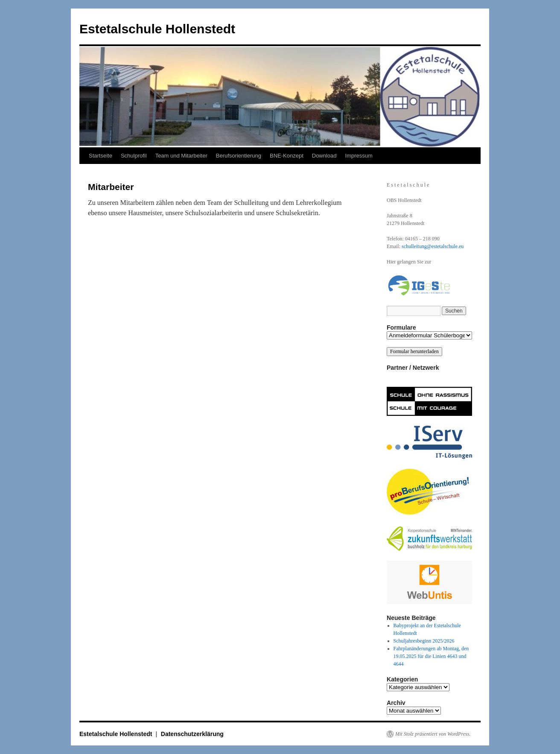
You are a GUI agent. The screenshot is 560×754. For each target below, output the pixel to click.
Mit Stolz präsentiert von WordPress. (433, 734)
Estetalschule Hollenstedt (157, 29)
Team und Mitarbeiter (181, 156)
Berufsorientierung (239, 156)
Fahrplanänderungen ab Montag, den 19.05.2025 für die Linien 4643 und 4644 (431, 656)
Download (324, 156)
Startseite (101, 156)
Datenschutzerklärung (192, 734)
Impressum (359, 156)
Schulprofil (134, 156)
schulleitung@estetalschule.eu (433, 246)
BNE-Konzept (287, 156)
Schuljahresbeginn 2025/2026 (424, 641)
